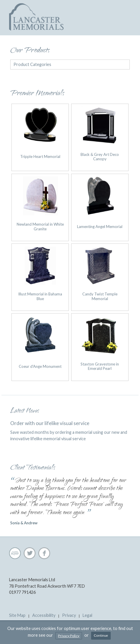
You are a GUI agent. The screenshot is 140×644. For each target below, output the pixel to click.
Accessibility (44, 615)
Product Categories (32, 64)
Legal (87, 615)
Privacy (69, 615)
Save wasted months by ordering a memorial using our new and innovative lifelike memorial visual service (70, 431)
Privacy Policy (69, 636)
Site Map (17, 615)
